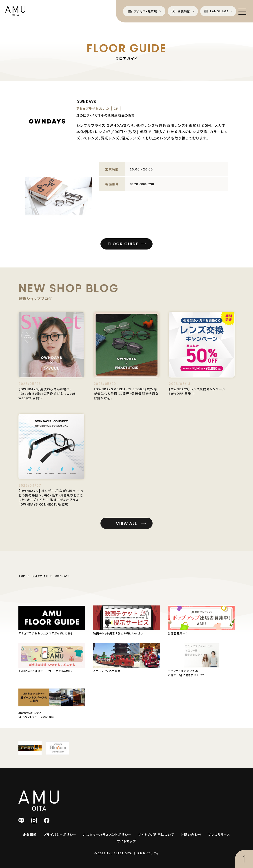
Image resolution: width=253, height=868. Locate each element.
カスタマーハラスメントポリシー (107, 835)
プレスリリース (219, 835)
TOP (22, 576)
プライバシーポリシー (60, 835)
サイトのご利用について (156, 835)
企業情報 (30, 835)
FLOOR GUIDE (123, 244)
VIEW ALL (126, 531)
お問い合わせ (191, 835)
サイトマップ (126, 841)
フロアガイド (40, 576)
